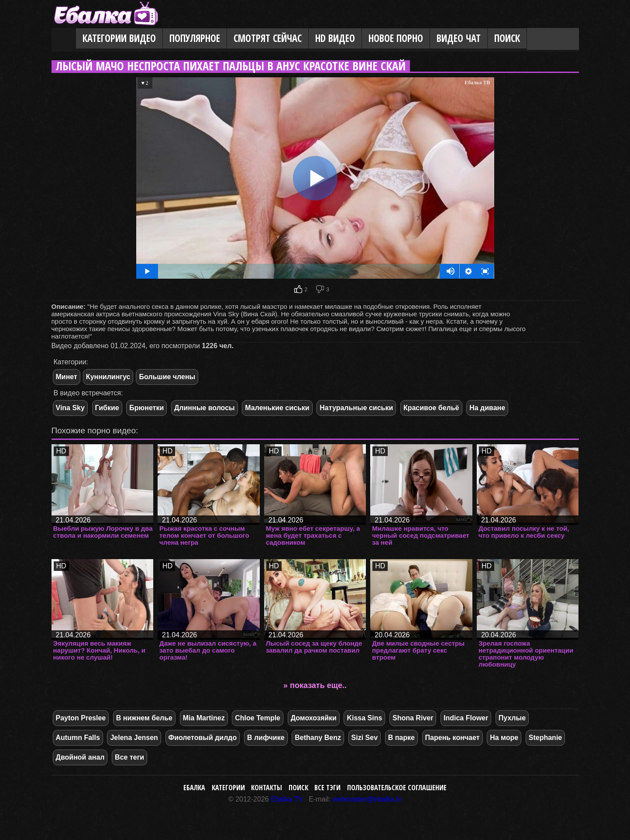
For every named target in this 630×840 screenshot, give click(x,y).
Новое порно (396, 38)
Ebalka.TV (287, 799)
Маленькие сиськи (277, 408)
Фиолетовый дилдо (203, 738)
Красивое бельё (431, 408)
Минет (67, 377)
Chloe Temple (258, 718)
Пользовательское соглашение (397, 788)
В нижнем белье (144, 718)
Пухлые (512, 718)
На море (504, 738)
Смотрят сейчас (268, 38)
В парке (401, 738)
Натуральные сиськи (356, 408)
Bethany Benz (318, 738)
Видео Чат (459, 38)
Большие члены (167, 377)
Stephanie (545, 738)
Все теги (129, 757)
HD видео (335, 38)
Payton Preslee (81, 718)
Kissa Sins (364, 718)
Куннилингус (108, 377)
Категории (228, 788)
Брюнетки (146, 408)
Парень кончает (453, 738)
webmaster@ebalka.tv (367, 799)
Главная (64, 39)
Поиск (507, 38)
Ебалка (194, 788)
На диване (487, 408)
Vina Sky (70, 408)
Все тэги (327, 788)
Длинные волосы (205, 408)
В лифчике (266, 738)
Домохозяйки (314, 718)
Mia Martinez (204, 718)
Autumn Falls (78, 738)
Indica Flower (466, 718)
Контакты (267, 788)
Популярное (195, 38)
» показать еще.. (315, 685)
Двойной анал (80, 757)
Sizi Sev (365, 738)
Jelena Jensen (134, 738)
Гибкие (107, 408)
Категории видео (119, 38)
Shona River (413, 718)
